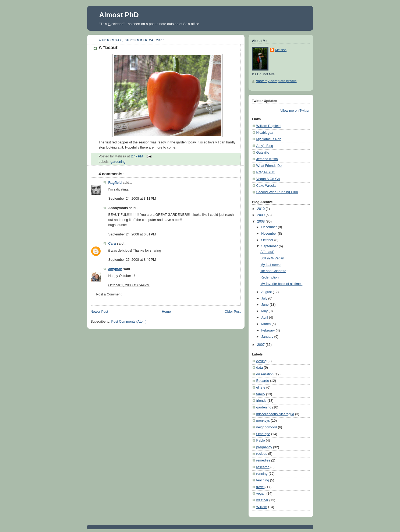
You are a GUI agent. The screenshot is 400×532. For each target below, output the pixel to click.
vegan (261, 494)
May (265, 311)
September (270, 246)
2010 (261, 209)
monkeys (263, 421)
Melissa (281, 50)
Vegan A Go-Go (268, 179)
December (270, 227)
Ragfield (115, 183)
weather (262, 500)
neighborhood (267, 427)
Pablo (261, 441)
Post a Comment (109, 294)
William (262, 507)
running (262, 474)
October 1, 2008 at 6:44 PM (129, 285)
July (265, 298)
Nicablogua (265, 133)
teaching (263, 480)
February (268, 330)
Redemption (270, 277)
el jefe (261, 387)
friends (261, 401)
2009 (261, 215)
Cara (112, 244)
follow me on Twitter (294, 111)
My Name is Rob (269, 139)
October (268, 240)
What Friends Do (269, 166)
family (261, 394)
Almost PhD (119, 15)
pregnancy (264, 447)
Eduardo (263, 381)
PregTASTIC (266, 172)
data (260, 368)
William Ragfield (268, 126)
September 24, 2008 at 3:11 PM (132, 199)
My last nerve (270, 265)
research (263, 467)
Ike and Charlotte (273, 271)
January (268, 337)
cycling (262, 361)
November (270, 234)
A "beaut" (109, 47)
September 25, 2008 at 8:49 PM (132, 260)
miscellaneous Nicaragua (275, 414)
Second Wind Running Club (277, 192)
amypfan (115, 269)
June (265, 305)
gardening (118, 162)
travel (261, 487)
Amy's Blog (265, 146)
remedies (263, 460)
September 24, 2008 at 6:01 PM (132, 234)
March (266, 324)
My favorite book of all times (281, 284)
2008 (261, 221)
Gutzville (263, 153)
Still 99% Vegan (272, 258)
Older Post (233, 312)
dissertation (265, 374)
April (265, 318)
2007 (261, 345)
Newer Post (99, 312)
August (267, 292)
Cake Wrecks (266, 186)
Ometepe (263, 434)
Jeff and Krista (267, 159)
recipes (262, 454)
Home (166, 312)
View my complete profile (276, 81)
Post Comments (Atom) (129, 322)
